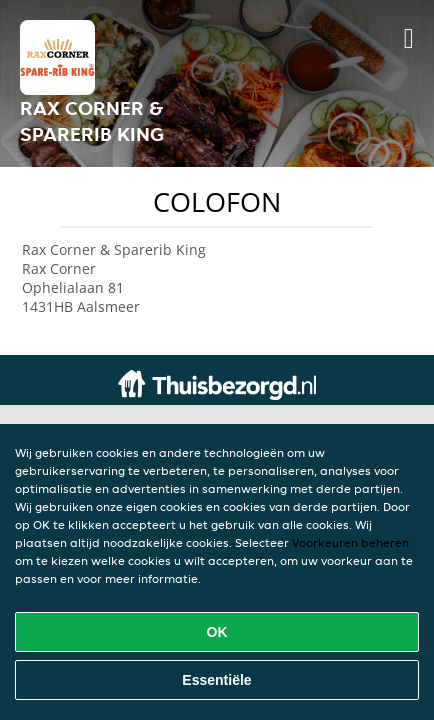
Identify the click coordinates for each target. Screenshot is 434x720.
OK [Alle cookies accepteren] (217, 632)
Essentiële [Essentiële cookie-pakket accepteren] (216, 680)
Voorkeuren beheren (350, 542)
